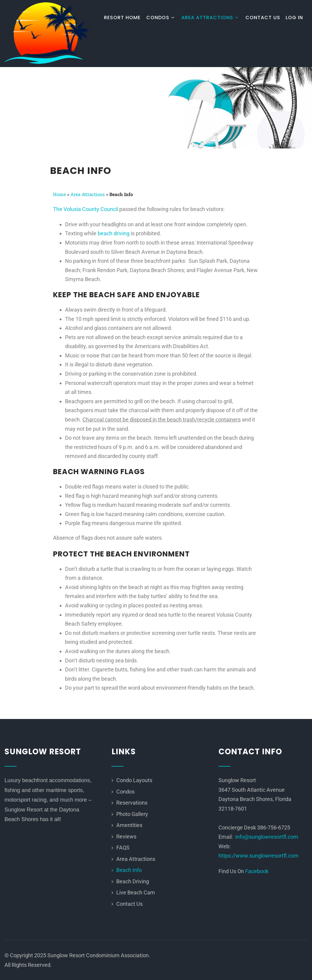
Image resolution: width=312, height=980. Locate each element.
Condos (161, 18)
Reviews (126, 836)
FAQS (123, 848)
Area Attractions (211, 18)
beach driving (114, 233)
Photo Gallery (132, 814)
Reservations (132, 803)
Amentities (129, 825)
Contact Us (263, 18)
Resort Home (122, 18)
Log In (294, 18)
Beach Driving (133, 881)
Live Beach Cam (136, 892)
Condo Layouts (134, 780)
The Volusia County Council (86, 209)
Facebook (257, 871)
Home (59, 194)
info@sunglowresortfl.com (267, 837)
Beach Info (129, 870)
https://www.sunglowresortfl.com (259, 856)
